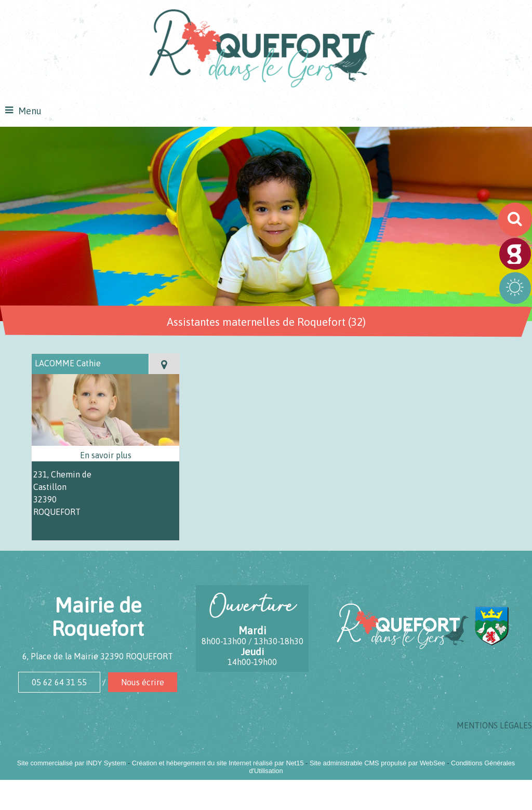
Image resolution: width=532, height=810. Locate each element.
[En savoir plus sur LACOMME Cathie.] (105, 455)
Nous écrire (143, 682)
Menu (30, 111)
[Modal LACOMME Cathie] (105, 443)
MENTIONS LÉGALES (494, 725)
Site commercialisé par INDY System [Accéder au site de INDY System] (72, 763)
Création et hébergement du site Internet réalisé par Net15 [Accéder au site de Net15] (218, 763)
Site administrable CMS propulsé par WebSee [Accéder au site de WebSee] (377, 763)
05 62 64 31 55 (59, 682)
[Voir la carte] (164, 364)
